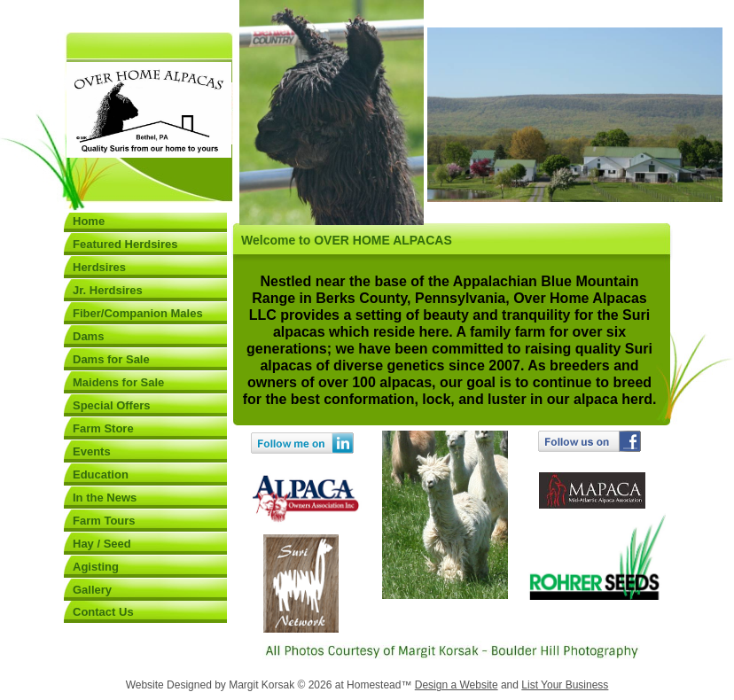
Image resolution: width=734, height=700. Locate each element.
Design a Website (457, 685)
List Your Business (565, 685)
